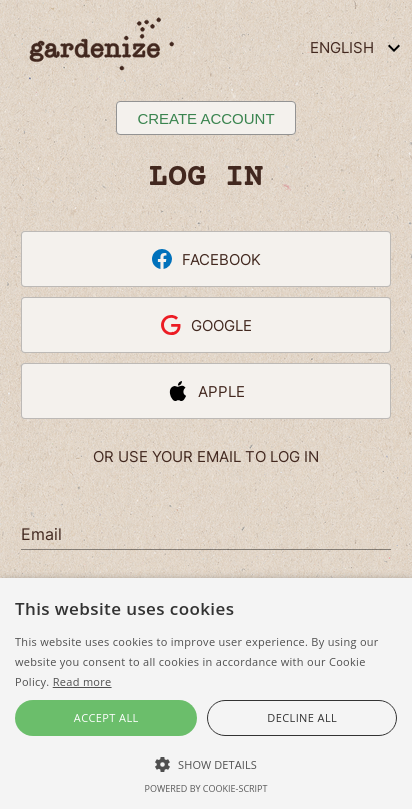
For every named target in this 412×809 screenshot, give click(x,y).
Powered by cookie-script (206, 788)
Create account (205, 118)
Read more (82, 681)
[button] (206, 763)
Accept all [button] (106, 717)
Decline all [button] (302, 717)
